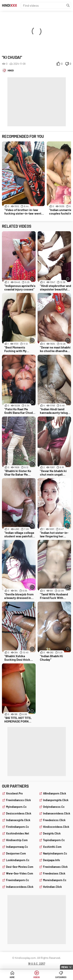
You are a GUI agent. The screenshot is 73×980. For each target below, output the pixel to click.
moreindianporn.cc (55, 880)
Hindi (9, 5)
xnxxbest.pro (14, 793)
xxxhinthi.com (52, 847)
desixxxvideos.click (19, 813)
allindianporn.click (55, 793)
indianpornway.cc (17, 847)
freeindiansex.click (55, 867)
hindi (11, 70)
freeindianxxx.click (18, 800)
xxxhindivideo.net (18, 833)
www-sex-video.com (20, 873)
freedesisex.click (54, 873)
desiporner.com (16, 853)
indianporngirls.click (56, 800)
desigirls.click (52, 833)
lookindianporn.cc (18, 860)
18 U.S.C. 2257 (37, 964)
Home (12, 977)
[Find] (68, 5)
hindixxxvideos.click (56, 827)
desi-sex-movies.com (20, 867)
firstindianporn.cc (18, 827)
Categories (61, 977)
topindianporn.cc (54, 840)
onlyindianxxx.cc (54, 807)
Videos (36, 977)
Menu (65, 967)
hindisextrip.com (17, 840)
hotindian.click (52, 887)
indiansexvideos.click (57, 813)
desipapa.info (51, 860)
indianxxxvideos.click (20, 887)
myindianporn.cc (16, 807)
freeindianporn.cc (18, 880)
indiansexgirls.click (18, 820)
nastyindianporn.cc (55, 853)
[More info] (32, 279)
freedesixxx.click (54, 820)
